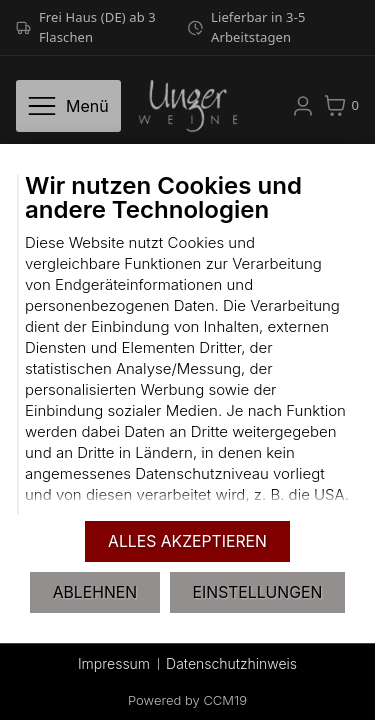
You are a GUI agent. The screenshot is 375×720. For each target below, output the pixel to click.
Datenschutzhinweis (231, 663)
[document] (187, 345)
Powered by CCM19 (187, 700)
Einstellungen (258, 592)
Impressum (114, 663)
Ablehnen (95, 592)
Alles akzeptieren (187, 541)
